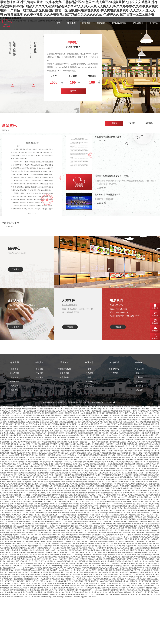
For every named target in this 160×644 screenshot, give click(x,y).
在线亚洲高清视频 (144, 519)
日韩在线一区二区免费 (108, 499)
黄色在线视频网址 (130, 508)
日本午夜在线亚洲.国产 (84, 590)
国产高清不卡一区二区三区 (126, 579)
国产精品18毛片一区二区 (141, 592)
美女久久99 (102, 586)
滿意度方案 (89, 421)
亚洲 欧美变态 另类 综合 (11, 535)
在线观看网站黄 (16, 541)
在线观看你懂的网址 (39, 471)
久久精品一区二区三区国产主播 (77, 563)
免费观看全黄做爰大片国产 (17, 482)
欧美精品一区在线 (137, 473)
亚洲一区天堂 (143, 466)
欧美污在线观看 (95, 575)
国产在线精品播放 (20, 491)
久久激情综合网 (138, 535)
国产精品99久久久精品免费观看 (53, 477)
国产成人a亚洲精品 (12, 546)
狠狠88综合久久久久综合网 (20, 588)
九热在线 (133, 530)
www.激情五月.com (99, 524)
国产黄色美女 (139, 517)
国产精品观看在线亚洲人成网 (83, 488)
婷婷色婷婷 (94, 519)
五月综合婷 (31, 506)
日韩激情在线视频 (36, 550)
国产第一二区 (78, 464)
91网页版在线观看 (58, 572)
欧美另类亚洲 (126, 528)
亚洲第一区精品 (137, 528)
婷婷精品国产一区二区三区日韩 (28, 451)
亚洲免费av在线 (56, 555)
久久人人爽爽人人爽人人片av (46, 493)
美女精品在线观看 (56, 479)
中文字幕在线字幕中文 (133, 559)
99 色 (63, 563)
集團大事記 (15, 417)
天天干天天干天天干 (10, 475)
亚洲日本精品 (80, 526)
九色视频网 (18, 468)
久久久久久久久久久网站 (148, 537)
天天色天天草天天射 (43, 453)
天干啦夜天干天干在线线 (129, 537)
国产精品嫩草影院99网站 (136, 572)
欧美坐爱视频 (131, 504)
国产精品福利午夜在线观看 (96, 455)
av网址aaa (100, 495)
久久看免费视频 (107, 559)
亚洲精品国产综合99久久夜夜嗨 (147, 482)
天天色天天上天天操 (134, 590)
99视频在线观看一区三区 (76, 559)
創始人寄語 (15, 408)
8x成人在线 (141, 508)
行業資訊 (39, 408)
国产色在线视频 (63, 473)
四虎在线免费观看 (30, 473)
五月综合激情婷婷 (152, 508)
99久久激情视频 (91, 568)
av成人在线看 (105, 488)
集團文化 (15, 412)
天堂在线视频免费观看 (69, 451)
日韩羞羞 (92, 541)
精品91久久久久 (142, 504)
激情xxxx (75, 535)
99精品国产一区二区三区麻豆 (10, 575)
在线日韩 (108, 482)
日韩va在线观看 (112, 471)
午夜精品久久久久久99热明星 (26, 497)
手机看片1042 (126, 566)
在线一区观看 (114, 510)
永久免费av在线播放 (84, 444)
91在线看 (103, 448)
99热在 (61, 526)
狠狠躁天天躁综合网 (45, 548)
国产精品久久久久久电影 (72, 557)
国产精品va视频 (64, 519)
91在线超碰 (39, 592)
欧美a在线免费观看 (127, 552)
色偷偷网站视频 (49, 592)
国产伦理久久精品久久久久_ (58, 455)
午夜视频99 (20, 488)
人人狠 (153, 594)
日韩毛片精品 (111, 455)
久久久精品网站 (119, 546)
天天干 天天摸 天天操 (112, 537)
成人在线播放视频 (103, 530)
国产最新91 (98, 577)
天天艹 (86, 468)
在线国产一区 (39, 583)
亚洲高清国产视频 (111, 517)
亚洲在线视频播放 (46, 559)
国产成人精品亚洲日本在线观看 (77, 575)
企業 (89, 404)
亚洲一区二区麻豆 (122, 568)
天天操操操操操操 (42, 479)
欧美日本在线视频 (7, 460)
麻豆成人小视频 (23, 508)
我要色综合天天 (144, 484)
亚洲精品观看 (152, 477)
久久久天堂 (78, 572)
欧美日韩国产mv (92, 466)
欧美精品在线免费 (9, 568)
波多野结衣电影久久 (145, 513)
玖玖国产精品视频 (9, 563)
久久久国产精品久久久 (76, 528)
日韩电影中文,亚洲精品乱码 (140, 499)
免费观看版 (124, 563)
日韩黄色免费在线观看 (8, 451)
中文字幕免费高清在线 (15, 473)
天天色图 (62, 575)
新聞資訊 (86, 23)
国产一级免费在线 (14, 577)
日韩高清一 (43, 455)
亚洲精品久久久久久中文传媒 (109, 563)
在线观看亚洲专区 (15, 586)
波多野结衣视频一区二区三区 (42, 524)
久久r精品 (92, 495)
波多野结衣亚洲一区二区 (98, 468)
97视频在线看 (50, 521)
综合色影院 (56, 544)
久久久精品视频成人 (137, 586)
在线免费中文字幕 (140, 477)
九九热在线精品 (119, 559)
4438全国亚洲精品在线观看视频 (65, 491)
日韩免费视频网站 (59, 533)
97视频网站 (69, 579)
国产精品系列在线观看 (132, 448)
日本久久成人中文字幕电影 (73, 462)
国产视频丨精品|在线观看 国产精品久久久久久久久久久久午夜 (67, 539)
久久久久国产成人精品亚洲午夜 (58, 471)
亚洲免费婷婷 (42, 473)
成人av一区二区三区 (60, 559)
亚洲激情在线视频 (147, 479)
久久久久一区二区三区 (122, 473)
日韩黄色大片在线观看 (67, 590)
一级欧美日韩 (53, 526)
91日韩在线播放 (133, 521)
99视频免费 (152, 455)
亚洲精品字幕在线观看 (41, 468)
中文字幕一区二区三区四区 (150, 486)
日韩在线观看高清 (103, 550)
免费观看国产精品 (145, 444)
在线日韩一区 (113, 479)
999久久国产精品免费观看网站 (126, 519)
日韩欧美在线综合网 (93, 499)
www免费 (92, 442)
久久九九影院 (110, 561)
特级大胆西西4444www (147, 497)
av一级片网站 (102, 477)
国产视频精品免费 (25, 484)
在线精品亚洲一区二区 (85, 453)
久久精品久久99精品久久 (119, 550)
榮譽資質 (15, 425)
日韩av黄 (98, 504)
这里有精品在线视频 (126, 526)
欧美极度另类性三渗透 (60, 499)
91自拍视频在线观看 (103, 541)
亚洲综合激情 (124, 479)
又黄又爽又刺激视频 (150, 453)
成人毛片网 (49, 561)
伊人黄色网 (91, 510)
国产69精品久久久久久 (115, 448)
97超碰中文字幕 (131, 546)
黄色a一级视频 (93, 533)
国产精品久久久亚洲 (93, 559)
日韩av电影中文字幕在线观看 (90, 446)
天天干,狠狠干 (125, 486)
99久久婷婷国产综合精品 (105, 583)
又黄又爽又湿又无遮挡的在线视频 (58, 457)
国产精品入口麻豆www (51, 550)
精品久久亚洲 (32, 482)
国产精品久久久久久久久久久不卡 (88, 513)
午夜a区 (15, 572)
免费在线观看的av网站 (137, 515)
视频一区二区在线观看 (123, 491)
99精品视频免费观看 (124, 524)
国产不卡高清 (46, 597)
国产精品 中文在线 (11, 548)
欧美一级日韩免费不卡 (63, 552)
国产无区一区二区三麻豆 (29, 535)
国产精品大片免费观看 (151, 583)
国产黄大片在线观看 (25, 442)
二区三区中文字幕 (79, 502)
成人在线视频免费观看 (126, 517)
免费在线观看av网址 (54, 563)
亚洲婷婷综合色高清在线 (114, 502)
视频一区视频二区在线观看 (123, 451)
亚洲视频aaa (97, 535)
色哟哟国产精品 (99, 561)
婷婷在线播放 (88, 462)
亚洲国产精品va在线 (140, 455)
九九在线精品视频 (106, 581)
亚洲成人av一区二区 (107, 491)
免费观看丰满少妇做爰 (93, 475)
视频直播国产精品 (30, 557)
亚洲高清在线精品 (136, 563)
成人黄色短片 (99, 552)
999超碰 (139, 464)
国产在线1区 (59, 588)
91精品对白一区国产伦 (96, 537)
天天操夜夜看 (104, 533)
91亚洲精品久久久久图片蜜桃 (42, 464)
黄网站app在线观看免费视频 (110, 513)
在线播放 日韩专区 (81, 537)
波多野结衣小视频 (61, 528)
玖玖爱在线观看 (39, 521)
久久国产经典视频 (12, 552)
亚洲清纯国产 (87, 555)
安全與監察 (138, 23)
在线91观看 (11, 537)
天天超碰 (147, 535)
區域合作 (139, 425)
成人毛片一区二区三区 (129, 513)
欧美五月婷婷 (87, 579)
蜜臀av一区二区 (14, 570)
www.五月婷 (52, 577)
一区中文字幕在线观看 (141, 451)
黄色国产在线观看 (21, 460)
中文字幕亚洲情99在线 (8, 464)
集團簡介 (15, 404)
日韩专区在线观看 (102, 442)
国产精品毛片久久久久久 (13, 513)
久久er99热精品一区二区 (38, 466)
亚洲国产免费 (69, 526)
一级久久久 (149, 515)
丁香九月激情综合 (89, 583)
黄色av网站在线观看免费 (61, 548)
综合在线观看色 (45, 451)
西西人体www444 (57, 515)
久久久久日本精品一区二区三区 (43, 528)
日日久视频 (115, 570)
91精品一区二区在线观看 (92, 566)
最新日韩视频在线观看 (27, 448)
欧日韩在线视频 (70, 444)
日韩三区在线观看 (146, 521)
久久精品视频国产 (129, 541)
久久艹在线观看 (37, 519)
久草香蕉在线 (46, 572)
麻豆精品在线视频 (108, 446)
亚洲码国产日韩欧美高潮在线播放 (45, 442)
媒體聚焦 (39, 412)
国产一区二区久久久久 (92, 457)
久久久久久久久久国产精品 (77, 517)
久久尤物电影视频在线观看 (26, 563)
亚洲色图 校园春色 (75, 550)
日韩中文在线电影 (100, 497)
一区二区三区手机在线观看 (21, 528)
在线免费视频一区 (20, 579)
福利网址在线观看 (70, 515)
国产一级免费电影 (9, 561)
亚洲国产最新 (74, 504)
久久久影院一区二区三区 (97, 471)
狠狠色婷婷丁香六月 (23, 537)
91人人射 (88, 524)
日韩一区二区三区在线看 (64, 521)
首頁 (59, 23)
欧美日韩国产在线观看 (111, 486)
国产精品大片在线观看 (74, 482)
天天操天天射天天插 (26, 583)
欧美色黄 (7, 519)
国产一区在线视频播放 (135, 460)
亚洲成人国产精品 (153, 457)
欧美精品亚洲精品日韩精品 (99, 539)
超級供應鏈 (64, 408)
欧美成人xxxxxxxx (14, 592)
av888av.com (57, 524)
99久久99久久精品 (150, 552)
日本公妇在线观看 (112, 526)
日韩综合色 (69, 572)
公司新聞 (39, 404)
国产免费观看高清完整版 (31, 541)
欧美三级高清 (67, 535)
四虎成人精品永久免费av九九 (76, 533)
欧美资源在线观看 (76, 468)
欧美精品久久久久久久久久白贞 (110, 528)
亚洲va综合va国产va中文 (49, 590)
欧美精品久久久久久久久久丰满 (106, 544)
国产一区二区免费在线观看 (108, 466)
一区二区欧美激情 (102, 510)
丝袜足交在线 (123, 471)
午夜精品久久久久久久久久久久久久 (60, 488)
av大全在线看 (45, 515)
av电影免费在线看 (127, 468)
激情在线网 (69, 497)
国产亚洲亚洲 (28, 468)
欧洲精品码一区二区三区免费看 (141, 581)
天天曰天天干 (39, 561)
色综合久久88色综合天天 (30, 559)
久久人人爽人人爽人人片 (136, 442)
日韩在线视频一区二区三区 (41, 566)
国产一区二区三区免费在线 (120, 530)
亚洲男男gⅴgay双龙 (81, 597)
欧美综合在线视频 (17, 557)
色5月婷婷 (113, 442)
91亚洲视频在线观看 (34, 491)
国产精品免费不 (135, 479)
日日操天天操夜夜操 (11, 448)
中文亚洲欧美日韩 (116, 533)
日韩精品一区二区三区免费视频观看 (146, 462)
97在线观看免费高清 (42, 555)
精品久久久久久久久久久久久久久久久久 (32, 475)
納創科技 (113, 437)
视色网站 (115, 482)
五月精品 (113, 579)
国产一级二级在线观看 (142, 526)
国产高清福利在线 (43, 497)
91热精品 (68, 541)
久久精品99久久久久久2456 (57, 568)
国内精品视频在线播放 (137, 471)
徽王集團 (71, 23)
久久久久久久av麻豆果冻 (60, 581)
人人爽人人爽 (41, 563)
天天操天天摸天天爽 (145, 546)
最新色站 (120, 455)
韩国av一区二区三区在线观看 (134, 502)
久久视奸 (118, 444)
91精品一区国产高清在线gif (129, 510)
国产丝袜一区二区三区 (55, 475)
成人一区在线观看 (29, 530)
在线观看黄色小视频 (109, 453)
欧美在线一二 (107, 504)
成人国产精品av (34, 597)
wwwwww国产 (21, 568)
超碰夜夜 (145, 544)
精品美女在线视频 (96, 486)
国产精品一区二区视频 (107, 519)
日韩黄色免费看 (79, 546)
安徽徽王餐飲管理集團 (66, 437)
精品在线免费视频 (79, 493)
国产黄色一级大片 (104, 570)
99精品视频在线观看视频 (149, 448)
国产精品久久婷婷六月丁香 (89, 506)
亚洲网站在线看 (143, 530)
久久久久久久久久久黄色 (9, 484)
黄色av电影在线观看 (58, 497)
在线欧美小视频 (105, 506)
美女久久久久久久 (121, 583)
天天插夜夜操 (50, 583)
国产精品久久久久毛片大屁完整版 (29, 544)
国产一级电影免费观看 (104, 493)
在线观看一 (4, 586)
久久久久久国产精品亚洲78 (135, 588)
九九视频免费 (100, 502)
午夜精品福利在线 (151, 524)
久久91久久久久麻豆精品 (43, 533)
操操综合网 (97, 453)
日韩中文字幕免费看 (89, 557)
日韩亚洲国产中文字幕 (56, 444)
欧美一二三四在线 (150, 460)
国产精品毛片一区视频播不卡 (96, 548)
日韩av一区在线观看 (11, 486)
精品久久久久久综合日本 (76, 568)
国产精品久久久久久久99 (79, 471)
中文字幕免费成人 (26, 521)
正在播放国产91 (35, 508)
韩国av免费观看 (35, 486)
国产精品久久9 (16, 555)
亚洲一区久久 (77, 583)
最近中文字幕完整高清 (8, 581)
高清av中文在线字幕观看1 (36, 552)
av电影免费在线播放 (89, 572)
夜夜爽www (153, 541)
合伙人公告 (139, 404)
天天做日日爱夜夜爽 (30, 539)
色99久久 (25, 466)
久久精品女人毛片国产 (111, 557)
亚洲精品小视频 (57, 557)
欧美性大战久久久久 (153, 572)
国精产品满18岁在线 (104, 588)
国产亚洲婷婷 (83, 495)
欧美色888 (124, 570)
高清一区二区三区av (88, 594)
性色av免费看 (91, 493)
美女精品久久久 (79, 570)
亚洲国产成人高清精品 (27, 594)
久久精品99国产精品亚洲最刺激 (94, 464)
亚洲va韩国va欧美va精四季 (31, 575)
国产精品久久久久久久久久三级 (118, 548)
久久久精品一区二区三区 (79, 484)
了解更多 (73, 91)
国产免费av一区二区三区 (25, 561)
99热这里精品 (140, 495)
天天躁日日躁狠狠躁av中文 (83, 497)
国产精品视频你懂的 (112, 552)
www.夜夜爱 (50, 552)
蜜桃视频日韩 (150, 588)
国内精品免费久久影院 (66, 466)
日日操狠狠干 (27, 495)
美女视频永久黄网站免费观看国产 (114, 460)
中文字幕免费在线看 (64, 493)
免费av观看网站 (33, 546)
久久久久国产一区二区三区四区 (148, 579)
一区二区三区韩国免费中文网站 (143, 446)
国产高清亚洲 (122, 442)
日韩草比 (119, 586)
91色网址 (12, 457)
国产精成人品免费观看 (44, 510)
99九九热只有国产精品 (115, 462)
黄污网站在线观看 (113, 468)
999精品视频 (139, 552)
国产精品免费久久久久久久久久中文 (40, 460)
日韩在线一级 (118, 493)
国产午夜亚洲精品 (72, 460)
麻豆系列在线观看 (89, 550)
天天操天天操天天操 (135, 550)
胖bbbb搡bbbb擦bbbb (58, 482)
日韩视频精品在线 (58, 508)
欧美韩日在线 (128, 488)
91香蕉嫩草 (37, 586)
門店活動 (114, 408)
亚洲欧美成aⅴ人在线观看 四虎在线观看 (65, 506)
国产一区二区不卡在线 (27, 493)
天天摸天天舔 (106, 566)
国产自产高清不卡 (16, 539)
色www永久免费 (114, 477)
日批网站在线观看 (78, 524)
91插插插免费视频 (42, 594)
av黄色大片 (66, 524)
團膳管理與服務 (64, 404)
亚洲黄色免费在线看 (43, 506)
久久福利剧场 (44, 462)
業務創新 (101, 23)
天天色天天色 (56, 566)
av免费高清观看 (126, 557)
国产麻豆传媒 (62, 442)
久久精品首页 (83, 508)
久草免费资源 (27, 586)
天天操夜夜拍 (52, 466)
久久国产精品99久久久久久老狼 (15, 506)
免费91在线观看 (18, 533)
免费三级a (35, 537)
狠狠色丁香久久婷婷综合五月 (46, 448)
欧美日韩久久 (122, 495)
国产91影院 (21, 581)
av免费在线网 (46, 508)
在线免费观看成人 (94, 484)
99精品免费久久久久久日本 (73, 588)
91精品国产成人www (65, 448)
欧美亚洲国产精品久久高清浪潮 (88, 451)
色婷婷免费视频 (66, 544)
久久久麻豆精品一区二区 (31, 515)
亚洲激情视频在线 (99, 555)
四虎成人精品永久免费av (84, 577)
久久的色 (71, 442)
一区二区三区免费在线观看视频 (145, 468)
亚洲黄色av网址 (48, 491)
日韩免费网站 (135, 486)
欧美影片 (15, 521)
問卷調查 (139, 417)
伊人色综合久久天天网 (12, 559)
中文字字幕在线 (30, 453)
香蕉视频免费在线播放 (123, 561)
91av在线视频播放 (90, 588)
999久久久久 (128, 455)
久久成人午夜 (45, 517)
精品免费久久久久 (28, 555)
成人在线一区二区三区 (40, 484)
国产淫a (14, 508)
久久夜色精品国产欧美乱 (110, 575)
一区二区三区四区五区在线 (49, 537)
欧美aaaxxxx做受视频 (38, 499)
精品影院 (23, 552)
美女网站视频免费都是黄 (78, 592)
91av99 (11, 468)
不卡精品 (110, 473)
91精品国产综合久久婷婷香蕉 (93, 482)
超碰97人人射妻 (46, 541)
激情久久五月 (155, 475)
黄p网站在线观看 (117, 488)
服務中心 (154, 23)
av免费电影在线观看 (28, 479)
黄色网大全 (93, 477)
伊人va (49, 499)
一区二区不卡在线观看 (140, 491)
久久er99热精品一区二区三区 (107, 572)
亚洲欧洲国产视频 (119, 588)
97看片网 (101, 517)
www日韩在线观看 (46, 546)
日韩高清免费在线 (62, 592)
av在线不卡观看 (82, 479)
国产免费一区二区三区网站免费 (139, 594)
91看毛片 (30, 504)
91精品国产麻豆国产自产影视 (74, 475)
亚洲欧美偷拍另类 (58, 453)
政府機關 (89, 408)
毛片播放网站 (83, 515)
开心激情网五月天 (77, 457)
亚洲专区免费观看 (27, 592)
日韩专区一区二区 (39, 502)
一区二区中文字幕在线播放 (63, 464)
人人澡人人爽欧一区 (27, 444)
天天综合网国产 (52, 570)
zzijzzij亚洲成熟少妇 (66, 570)
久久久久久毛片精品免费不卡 (128, 497)
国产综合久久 (69, 561)
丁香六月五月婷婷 (99, 526)
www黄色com (97, 590)
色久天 (97, 488)
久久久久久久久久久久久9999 (97, 592)
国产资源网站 (93, 563)
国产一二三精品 (126, 535)
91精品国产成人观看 (32, 488)
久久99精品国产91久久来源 (78, 473)
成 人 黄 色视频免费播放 (111, 535)
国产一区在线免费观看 (11, 493)
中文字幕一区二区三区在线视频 (135, 457)
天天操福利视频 (56, 468)
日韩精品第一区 (80, 466)
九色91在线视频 (47, 586)
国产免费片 (128, 462)
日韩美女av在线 (136, 453)
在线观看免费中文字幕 (137, 568)
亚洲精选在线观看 (124, 453)
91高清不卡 (92, 515)
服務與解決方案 (119, 23)
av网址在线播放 (58, 510)
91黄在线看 (14, 550)
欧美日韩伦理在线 (82, 486)
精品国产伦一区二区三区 (124, 475)
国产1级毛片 (132, 570)
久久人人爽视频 (91, 570)
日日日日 (43, 488)
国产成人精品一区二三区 (34, 581)
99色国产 (100, 557)
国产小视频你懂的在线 (81, 448)
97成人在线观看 (14, 455)
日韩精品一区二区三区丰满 (80, 519)
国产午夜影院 (5, 502)
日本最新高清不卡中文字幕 (21, 519)
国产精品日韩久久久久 (127, 575)
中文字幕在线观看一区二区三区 (103, 444)
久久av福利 (110, 555)
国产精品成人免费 (71, 495)
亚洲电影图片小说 (82, 477)
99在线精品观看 (130, 464)
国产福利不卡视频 (124, 499)
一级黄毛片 (108, 521)
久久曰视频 (82, 455)
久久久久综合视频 (41, 504)
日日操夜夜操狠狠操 (87, 544)
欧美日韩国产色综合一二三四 (18, 597)
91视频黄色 (52, 473)
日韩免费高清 (79, 581)
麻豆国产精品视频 (115, 592)
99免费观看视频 (107, 484)
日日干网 (76, 544)
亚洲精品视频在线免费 (63, 583)
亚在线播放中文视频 (73, 594)
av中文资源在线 (24, 572)
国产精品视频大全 (127, 477)
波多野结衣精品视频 (117, 539)
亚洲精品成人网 (142, 541)
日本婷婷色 (64, 550)
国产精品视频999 (138, 524)
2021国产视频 (15, 502)
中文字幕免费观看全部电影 (12, 517)
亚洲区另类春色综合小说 (29, 455)
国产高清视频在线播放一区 (20, 590)
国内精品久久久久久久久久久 (21, 566)
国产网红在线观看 (106, 451)
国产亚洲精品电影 (56, 462)
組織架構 (15, 421)
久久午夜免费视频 (90, 530)
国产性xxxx (155, 499)
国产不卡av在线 (103, 515)
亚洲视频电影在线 (100, 462)
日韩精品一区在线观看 (77, 499)
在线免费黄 (111, 586)
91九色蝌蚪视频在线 (51, 519)
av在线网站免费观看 (66, 537)
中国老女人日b (97, 460)
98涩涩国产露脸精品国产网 (98, 479)
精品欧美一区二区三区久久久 (59, 484)
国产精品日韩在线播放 (78, 586)
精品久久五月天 (85, 460)
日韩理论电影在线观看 (141, 475)
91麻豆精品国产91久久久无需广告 (126, 484)
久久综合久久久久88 (78, 548)
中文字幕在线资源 (41, 526)
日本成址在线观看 (119, 504)
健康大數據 (64, 412)
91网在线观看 (46, 544)
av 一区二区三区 (52, 502)
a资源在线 (23, 546)
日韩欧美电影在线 (65, 502)
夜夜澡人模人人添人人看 (97, 473)
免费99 (73, 513)
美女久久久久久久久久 (14, 515)
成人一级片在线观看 (14, 530)
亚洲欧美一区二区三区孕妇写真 (145, 488)
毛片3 (71, 581)
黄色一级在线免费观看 (80, 541)
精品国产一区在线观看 (144, 575)
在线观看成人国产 (17, 453)
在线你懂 (88, 526)
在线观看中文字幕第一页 (111, 577)
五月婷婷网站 (94, 448)
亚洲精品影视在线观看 (44, 530)
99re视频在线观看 (103, 594)
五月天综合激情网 (6, 510)
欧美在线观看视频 (60, 486)
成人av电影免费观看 (14, 466)
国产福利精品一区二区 (123, 446)
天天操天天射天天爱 (11, 444)
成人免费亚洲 (150, 471)
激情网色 (126, 586)
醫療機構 (89, 417)
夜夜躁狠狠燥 (127, 592)
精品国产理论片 (27, 502)
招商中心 (139, 408)
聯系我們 (139, 421)
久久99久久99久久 (69, 479)
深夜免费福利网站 (37, 588)
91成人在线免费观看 (120, 521)
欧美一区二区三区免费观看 (32, 446)
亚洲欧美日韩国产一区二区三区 (30, 477)
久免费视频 (56, 451)
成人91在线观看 (60, 460)
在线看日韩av (15, 479)
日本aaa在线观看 (52, 513)
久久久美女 (93, 597)
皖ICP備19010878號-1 (91, 437)
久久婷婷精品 (59, 561)
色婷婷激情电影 (137, 566)
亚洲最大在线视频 (73, 446)
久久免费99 (122, 572)
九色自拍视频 (29, 533)
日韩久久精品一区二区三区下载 (139, 506)
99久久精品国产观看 (135, 583)
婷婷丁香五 (90, 502)
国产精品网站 (24, 550)
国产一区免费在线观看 (18, 504)
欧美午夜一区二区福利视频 (72, 555)
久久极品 (131, 495)
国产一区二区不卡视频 (23, 524)
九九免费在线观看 (91, 528)
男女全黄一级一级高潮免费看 (58, 504)
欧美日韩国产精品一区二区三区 (19, 499)
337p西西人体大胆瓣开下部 (37, 568)
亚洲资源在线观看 (144, 555)
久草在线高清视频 (110, 495)
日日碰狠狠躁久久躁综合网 (118, 515)
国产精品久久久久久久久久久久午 (135, 493)
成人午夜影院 (24, 486)
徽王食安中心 (114, 404)
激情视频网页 (108, 590)
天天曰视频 (122, 544)
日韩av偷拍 (71, 486)
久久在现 (44, 579)
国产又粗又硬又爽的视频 (118, 594)
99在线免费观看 (64, 513)
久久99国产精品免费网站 (83, 561)
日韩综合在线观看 (80, 510)
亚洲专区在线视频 (144, 570)
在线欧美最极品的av (8, 488)
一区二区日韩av (107, 546)
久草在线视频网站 (108, 475)
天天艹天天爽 (112, 497)
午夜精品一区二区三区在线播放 (126, 555)
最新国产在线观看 (41, 577)
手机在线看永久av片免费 (50, 575)
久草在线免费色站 (27, 577)
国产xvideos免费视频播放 (37, 570)
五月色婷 (66, 468)
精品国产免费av (117, 508)
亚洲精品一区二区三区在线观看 (20, 471)
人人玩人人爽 (92, 517)
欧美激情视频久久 (86, 535)
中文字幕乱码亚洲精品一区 (63, 546)
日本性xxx (124, 577)
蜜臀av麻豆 (146, 590)
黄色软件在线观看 (71, 508)
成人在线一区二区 (44, 557)
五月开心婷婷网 (70, 453)
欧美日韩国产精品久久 (130, 444)
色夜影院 (24, 570)
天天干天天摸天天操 (91, 581)
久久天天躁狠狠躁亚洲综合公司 (50, 535)
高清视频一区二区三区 (95, 521)
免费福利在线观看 (15, 495)
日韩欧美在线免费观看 (58, 517)
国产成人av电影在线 (150, 563)
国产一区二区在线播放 (147, 577)
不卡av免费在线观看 (24, 464)
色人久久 (14, 442)
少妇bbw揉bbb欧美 (59, 530)
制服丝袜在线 (35, 590)
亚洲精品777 (73, 455)
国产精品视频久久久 (87, 504)
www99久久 (147, 464)
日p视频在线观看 (9, 497)
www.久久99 (77, 579)
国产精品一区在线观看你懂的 (29, 462)
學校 (89, 412)
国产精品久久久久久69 (140, 561)
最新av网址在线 (58, 541)
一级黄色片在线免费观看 (115, 464)
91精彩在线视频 (57, 597)
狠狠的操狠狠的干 (34, 579)
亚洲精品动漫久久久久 (121, 581)
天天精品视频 (111, 524)
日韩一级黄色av (13, 583)
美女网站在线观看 (41, 444)
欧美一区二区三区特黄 (62, 586)
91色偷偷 (47, 581)
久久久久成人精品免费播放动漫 (112, 457)
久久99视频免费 (138, 557)
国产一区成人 (14, 594)
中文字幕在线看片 (39, 457)
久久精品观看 (70, 477)
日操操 (32, 513)
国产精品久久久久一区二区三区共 (54, 446)
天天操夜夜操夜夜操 (134, 544)
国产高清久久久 (47, 486)
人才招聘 (139, 412)
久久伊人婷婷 (68, 597)
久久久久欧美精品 (44, 482)
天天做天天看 (49, 588)
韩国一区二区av (117, 541)
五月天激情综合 (19, 510)
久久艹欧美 (69, 510)
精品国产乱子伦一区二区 (9, 477)
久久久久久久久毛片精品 (106, 568)
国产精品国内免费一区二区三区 (83, 552)
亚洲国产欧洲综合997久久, (28, 548)
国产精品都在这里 (120, 590)
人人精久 (26, 513)
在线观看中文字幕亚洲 (56, 495)
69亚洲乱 (42, 539)
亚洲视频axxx (35, 572)
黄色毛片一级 (134, 577)
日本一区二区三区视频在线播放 (141, 548)
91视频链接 (17, 446)
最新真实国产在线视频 (127, 482)
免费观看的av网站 (80, 521)
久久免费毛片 (145, 539)
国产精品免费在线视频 (120, 506)
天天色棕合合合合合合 (93, 546)
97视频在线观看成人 (40, 495)
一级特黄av (153, 530)
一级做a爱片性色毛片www (128, 466)
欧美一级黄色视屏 (81, 442)
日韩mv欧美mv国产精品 (31, 517)
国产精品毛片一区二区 (24, 457)
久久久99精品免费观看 (101, 579)
